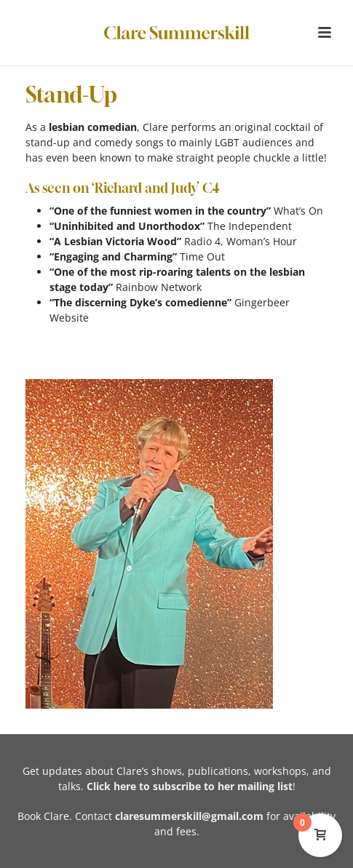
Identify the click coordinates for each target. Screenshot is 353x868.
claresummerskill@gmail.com (189, 816)
